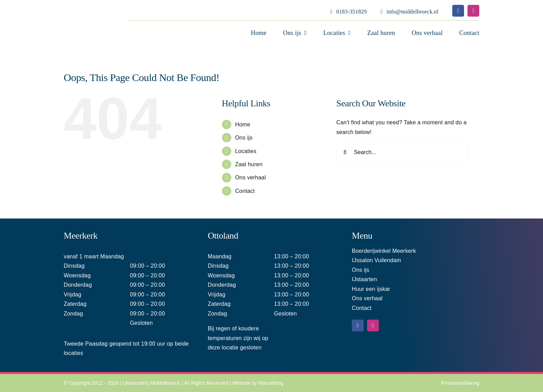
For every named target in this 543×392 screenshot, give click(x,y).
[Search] (345, 152)
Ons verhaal (251, 177)
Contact (245, 191)
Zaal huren (249, 164)
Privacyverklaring (460, 383)
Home (243, 124)
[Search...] (402, 152)
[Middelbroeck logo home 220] (80, 8)
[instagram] (473, 11)
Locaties (246, 151)
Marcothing (271, 383)
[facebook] (458, 11)
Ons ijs (244, 138)
